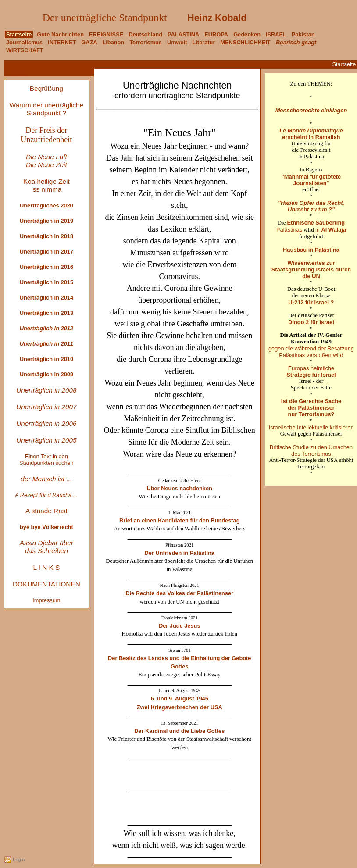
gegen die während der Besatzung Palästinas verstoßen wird (311, 352)
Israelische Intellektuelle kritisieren (311, 427)
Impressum (46, 600)
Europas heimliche (311, 371)
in (331, 230)
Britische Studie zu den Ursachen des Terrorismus (311, 450)
